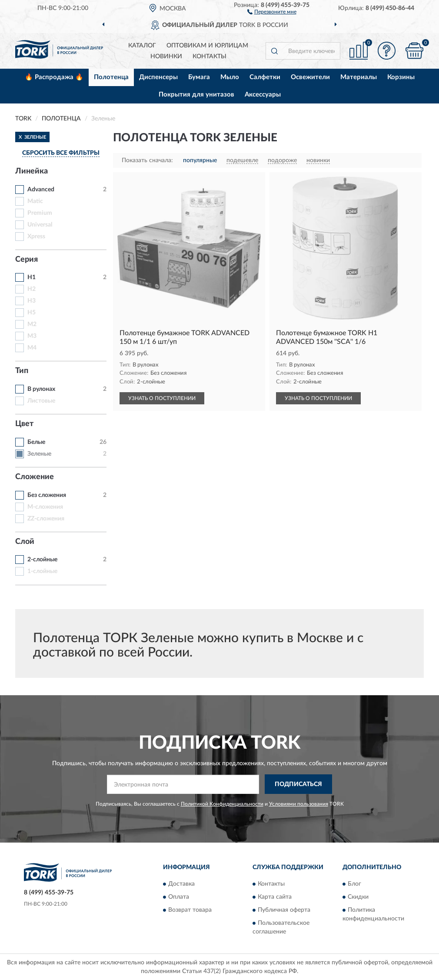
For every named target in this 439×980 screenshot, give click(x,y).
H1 (32, 277)
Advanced (41, 190)
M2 (32, 324)
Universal (40, 225)
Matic (35, 201)
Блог (354, 884)
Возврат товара (190, 910)
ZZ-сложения (46, 519)
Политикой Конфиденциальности (222, 804)
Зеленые (39, 454)
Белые (36, 442)
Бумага (199, 77)
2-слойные (42, 560)
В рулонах (41, 389)
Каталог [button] (142, 46)
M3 (32, 336)
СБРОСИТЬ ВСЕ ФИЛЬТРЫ (61, 153)
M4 (32, 348)
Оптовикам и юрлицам (207, 46)
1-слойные (42, 571)
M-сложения (45, 507)
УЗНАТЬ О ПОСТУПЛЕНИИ (162, 398)
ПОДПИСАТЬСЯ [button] (298, 784)
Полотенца (111, 77)
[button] (272, 11)
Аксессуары (263, 95)
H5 (32, 313)
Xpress (36, 237)
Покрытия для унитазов (196, 95)
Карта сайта (275, 897)
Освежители (310, 77)
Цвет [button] (24, 424)
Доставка (181, 884)
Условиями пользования (299, 804)
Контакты (210, 57)
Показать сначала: (147, 160)
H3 (32, 301)
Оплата (179, 897)
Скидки (358, 897)
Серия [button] (27, 260)
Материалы (359, 77)
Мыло (230, 77)
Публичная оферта (284, 910)
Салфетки (265, 77)
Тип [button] (22, 371)
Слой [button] (25, 542)
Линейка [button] (32, 171)
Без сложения (47, 495)
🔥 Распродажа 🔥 (54, 77)
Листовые (41, 401)
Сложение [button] (35, 477)
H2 (32, 289)
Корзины (401, 77)
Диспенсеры (158, 77)
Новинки (166, 57)
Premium (40, 213)
